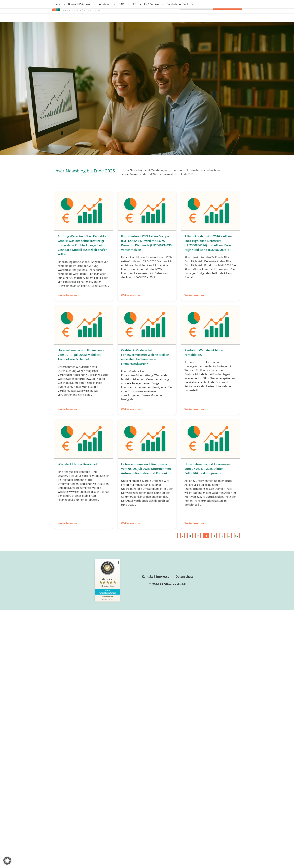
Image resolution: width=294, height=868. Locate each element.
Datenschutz (184, 576)
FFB (137, 4)
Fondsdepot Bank (180, 4)
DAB (124, 4)
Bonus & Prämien (81, 4)
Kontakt (147, 576)
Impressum (164, 576)
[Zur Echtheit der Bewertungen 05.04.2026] (108, 598)
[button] (7, 861)
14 (199, 535)
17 (222, 535)
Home (59, 4)
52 (237, 535)
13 (191, 535)
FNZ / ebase (154, 4)
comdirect (107, 4)
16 (214, 535)
